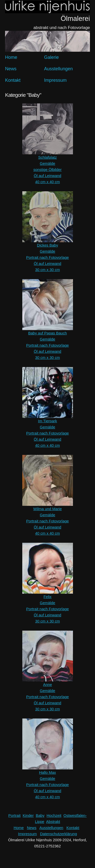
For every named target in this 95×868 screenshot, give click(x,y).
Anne (48, 684)
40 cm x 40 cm (48, 182)
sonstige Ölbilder (48, 169)
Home (11, 57)
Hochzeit (54, 815)
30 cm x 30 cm (48, 270)
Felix (48, 597)
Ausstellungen (58, 69)
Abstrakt (53, 822)
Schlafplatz (48, 157)
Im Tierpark (48, 421)
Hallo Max (48, 772)
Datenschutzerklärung (59, 834)
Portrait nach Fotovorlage (47, 257)
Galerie (51, 57)
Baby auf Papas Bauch (48, 333)
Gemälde (48, 163)
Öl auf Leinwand (47, 176)
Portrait (14, 815)
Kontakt (13, 80)
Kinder (28, 815)
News (11, 69)
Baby (40, 815)
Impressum (55, 80)
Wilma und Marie (48, 509)
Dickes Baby (48, 245)
